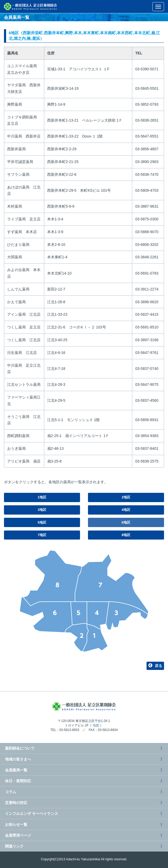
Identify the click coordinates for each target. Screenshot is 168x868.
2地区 (126, 497)
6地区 (126, 523)
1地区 (42, 497)
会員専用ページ (17, 835)
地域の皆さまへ (17, 759)
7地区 (42, 535)
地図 (96, 725)
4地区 (126, 510)
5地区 (42, 523)
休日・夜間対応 (17, 781)
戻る (155, 666)
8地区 (126, 535)
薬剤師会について (19, 748)
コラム (10, 792)
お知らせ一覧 (16, 824)
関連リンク (14, 846)
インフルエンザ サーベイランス (31, 814)
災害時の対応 (16, 803)
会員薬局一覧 (16, 770)
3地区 (42, 510)
